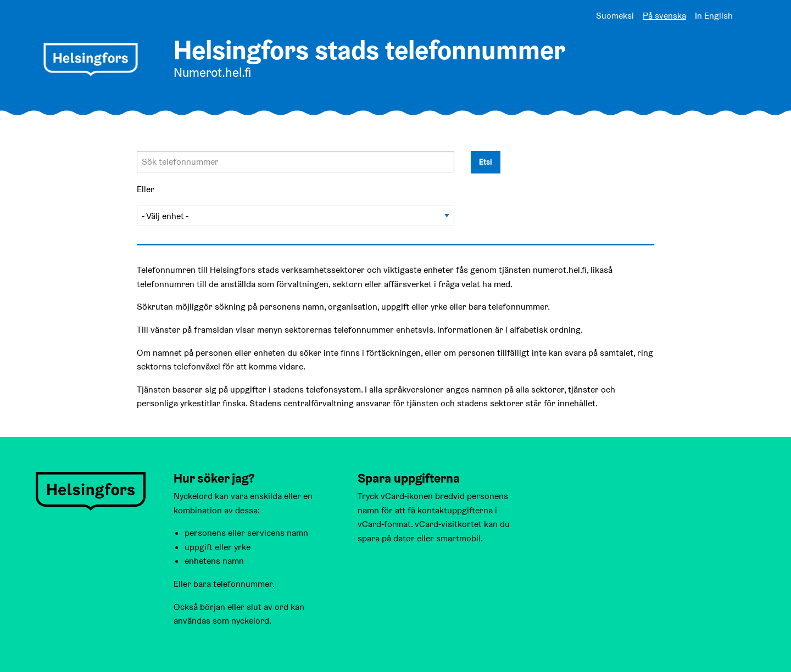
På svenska (664, 16)
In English (714, 16)
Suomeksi (615, 16)
